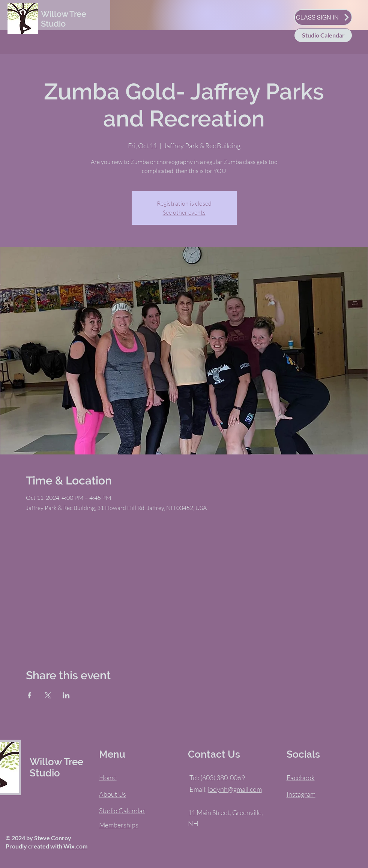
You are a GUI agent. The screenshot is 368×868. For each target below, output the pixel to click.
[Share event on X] (48, 695)
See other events (184, 212)
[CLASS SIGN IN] (323, 17)
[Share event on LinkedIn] (66, 695)
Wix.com (75, 846)
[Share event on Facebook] (29, 695)
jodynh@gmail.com (235, 789)
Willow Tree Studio (64, 19)
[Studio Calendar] (323, 35)
